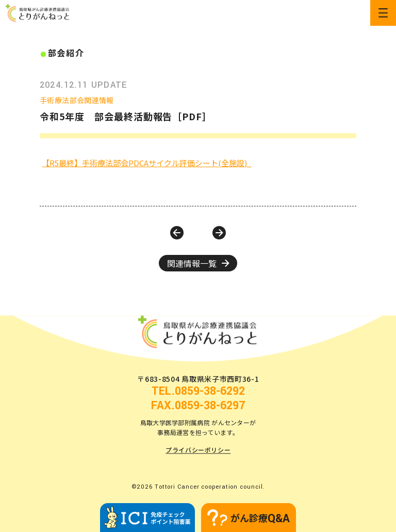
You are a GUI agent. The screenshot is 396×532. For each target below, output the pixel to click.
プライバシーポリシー (198, 450)
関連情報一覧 (198, 263)
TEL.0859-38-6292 (198, 392)
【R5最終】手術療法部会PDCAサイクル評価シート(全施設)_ (146, 163)
